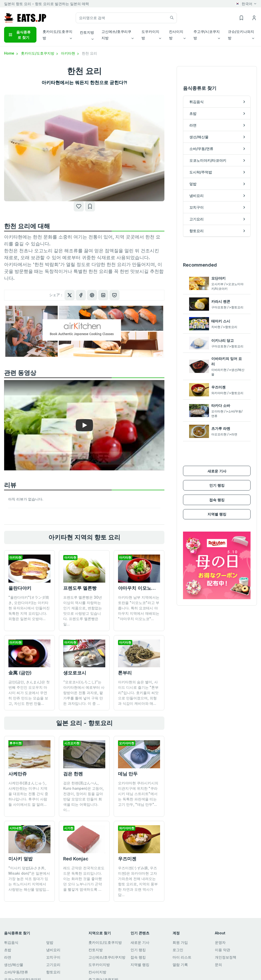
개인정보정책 (226, 952)
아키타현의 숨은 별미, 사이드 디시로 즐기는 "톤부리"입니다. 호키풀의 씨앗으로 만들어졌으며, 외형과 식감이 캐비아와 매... (138, 693)
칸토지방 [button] (87, 32)
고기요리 (53, 959)
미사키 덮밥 (21, 859)
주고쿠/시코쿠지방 (103, 974)
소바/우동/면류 (16, 967)
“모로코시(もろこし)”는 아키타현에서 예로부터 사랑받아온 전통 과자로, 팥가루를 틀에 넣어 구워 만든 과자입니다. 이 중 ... (84, 693)
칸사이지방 (97, 967)
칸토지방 (96, 944)
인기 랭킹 (217, 475)
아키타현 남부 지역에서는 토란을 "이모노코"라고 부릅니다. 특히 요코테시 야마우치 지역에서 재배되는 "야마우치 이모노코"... (139, 608)
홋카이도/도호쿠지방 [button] (57, 35)
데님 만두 (128, 774)
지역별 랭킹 (217, 503)
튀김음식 (11, 937)
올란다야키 (20, 588)
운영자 (220, 937)
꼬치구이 (53, 952)
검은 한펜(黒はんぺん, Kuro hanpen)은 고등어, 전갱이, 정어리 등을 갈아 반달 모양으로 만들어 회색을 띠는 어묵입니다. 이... (83, 796)
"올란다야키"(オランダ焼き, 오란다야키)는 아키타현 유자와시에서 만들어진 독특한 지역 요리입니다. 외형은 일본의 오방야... (29, 608)
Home (11, 53)
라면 (8, 952)
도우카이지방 (99, 959)
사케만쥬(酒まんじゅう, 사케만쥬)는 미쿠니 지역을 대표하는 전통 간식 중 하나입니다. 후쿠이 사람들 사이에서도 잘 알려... (28, 794)
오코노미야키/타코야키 (23, 974)
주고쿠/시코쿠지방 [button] (207, 35)
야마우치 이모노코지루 (142, 588)
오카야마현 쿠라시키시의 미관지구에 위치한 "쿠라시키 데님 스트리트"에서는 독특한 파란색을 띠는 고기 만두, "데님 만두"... (138, 794)
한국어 (244, 4)
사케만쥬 (18, 774)
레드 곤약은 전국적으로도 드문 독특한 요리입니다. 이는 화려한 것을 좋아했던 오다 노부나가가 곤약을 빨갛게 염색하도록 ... (84, 851)
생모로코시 (75, 673)
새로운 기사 (217, 460)
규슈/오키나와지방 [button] (241, 35)
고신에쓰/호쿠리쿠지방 (107, 952)
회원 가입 (180, 937)
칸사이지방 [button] (176, 35)
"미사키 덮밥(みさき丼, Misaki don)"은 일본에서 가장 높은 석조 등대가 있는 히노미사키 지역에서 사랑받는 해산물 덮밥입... (29, 879)
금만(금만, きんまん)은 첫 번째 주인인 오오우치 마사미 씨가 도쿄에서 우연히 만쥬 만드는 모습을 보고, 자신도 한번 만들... (29, 693)
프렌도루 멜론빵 (80, 588)
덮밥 (50, 937)
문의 (218, 959)
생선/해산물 (14, 959)
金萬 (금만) (20, 673)
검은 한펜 (73, 774)
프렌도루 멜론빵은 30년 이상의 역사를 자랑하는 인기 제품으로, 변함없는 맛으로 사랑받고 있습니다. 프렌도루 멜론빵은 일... (83, 611)
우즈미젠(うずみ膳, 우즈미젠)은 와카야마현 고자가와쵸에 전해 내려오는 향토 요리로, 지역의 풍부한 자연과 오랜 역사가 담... (138, 853)
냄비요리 (53, 944)
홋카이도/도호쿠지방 (40, 53)
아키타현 (70, 53)
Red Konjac (76, 831)
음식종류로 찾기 (19, 35)
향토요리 (53, 967)
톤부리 (125, 673)
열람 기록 (180, 959)
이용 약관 (223, 944)
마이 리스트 (182, 952)
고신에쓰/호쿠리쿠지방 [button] (116, 35)
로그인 (178, 944)
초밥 (8, 944)
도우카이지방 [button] (150, 35)
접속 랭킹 (217, 489)
